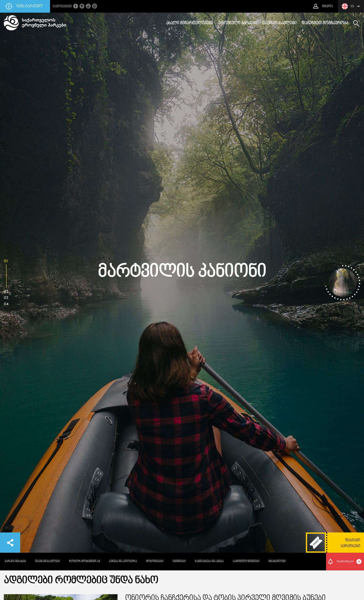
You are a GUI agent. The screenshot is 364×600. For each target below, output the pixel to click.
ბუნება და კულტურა (123, 562)
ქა (348, 6)
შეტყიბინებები (349, 562)
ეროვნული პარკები (238, 23)
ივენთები (179, 562)
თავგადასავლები (279, 23)
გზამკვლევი (277, 562)
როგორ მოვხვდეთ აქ (84, 562)
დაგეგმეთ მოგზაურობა (325, 23)
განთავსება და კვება (209, 562)
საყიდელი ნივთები (246, 562)
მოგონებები (155, 562)
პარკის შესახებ (15, 562)
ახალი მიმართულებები (190, 23)
